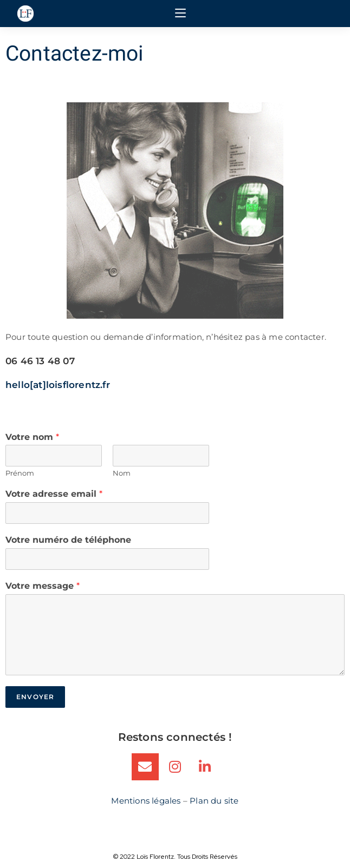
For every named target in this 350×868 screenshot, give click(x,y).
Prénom (20, 473)
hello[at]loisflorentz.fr (58, 385)
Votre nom (32, 437)
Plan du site (214, 801)
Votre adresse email (54, 494)
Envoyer (35, 697)
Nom (122, 473)
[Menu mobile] (180, 14)
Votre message (43, 586)
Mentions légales (146, 801)
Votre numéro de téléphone (68, 540)
